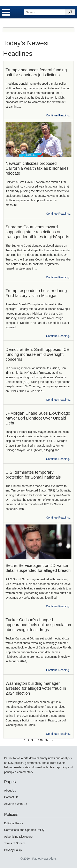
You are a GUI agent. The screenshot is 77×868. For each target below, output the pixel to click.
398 (40, 740)
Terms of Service (15, 843)
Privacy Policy (13, 850)
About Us (10, 791)
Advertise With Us (16, 804)
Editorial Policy (14, 823)
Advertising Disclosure (18, 837)
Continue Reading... (59, 115)
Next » (49, 740)
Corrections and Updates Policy (24, 830)
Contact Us (11, 797)
